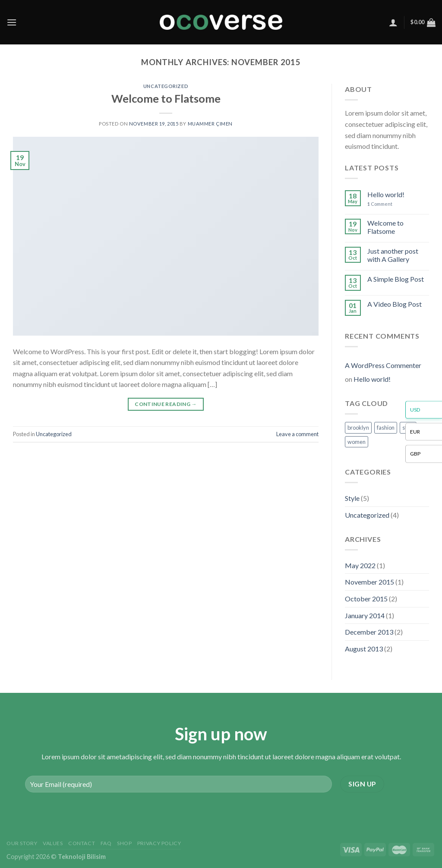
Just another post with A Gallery (393, 255)
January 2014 (365, 615)
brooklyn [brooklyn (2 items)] (358, 428)
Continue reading (166, 404)
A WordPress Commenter (383, 365)
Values (53, 843)
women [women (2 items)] (357, 442)
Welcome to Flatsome (166, 98)
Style (352, 498)
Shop (124, 843)
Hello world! (386, 194)
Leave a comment (297, 434)
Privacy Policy (159, 843)
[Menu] (12, 22)
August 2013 (364, 649)
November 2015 (369, 582)
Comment (380, 204)
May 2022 (360, 565)
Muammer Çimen (210, 124)
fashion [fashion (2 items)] (386, 428)
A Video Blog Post (395, 304)
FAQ (106, 843)
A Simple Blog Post (396, 279)
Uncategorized (166, 86)
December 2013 (369, 632)
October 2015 (366, 599)
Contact (82, 843)
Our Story (22, 843)
